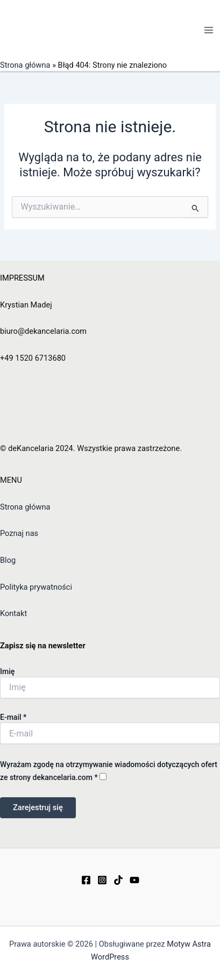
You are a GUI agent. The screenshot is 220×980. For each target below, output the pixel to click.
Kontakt (13, 613)
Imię (7, 671)
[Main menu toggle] (209, 30)
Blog (8, 560)
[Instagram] (102, 880)
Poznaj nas (19, 533)
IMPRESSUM (22, 278)
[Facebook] (86, 880)
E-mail (13, 717)
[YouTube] (134, 880)
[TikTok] (118, 880)
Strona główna (25, 65)
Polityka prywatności (36, 587)
